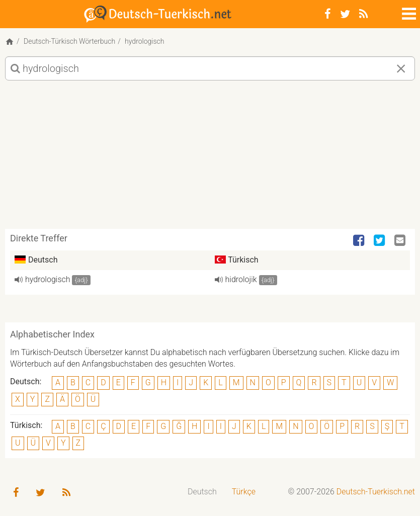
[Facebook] (328, 14)
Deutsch (202, 492)
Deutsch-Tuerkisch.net (376, 492)
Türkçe (244, 492)
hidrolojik (241, 279)
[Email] (401, 241)
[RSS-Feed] (363, 14)
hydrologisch (48, 279)
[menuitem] (202, 492)
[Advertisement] (210, 158)
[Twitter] (345, 14)
